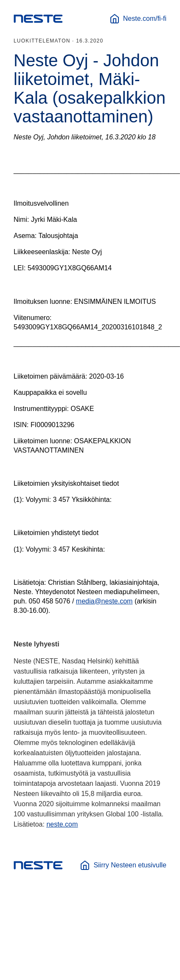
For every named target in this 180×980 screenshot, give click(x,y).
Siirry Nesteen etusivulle (123, 865)
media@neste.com (104, 601)
